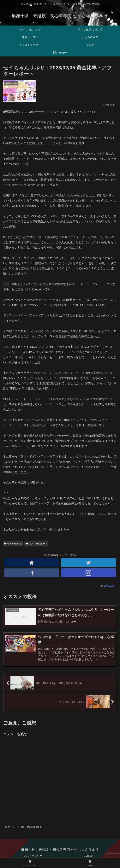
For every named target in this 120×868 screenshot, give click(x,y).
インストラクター (32, 856)
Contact (88, 856)
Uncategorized (13, 544)
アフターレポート (36, 544)
